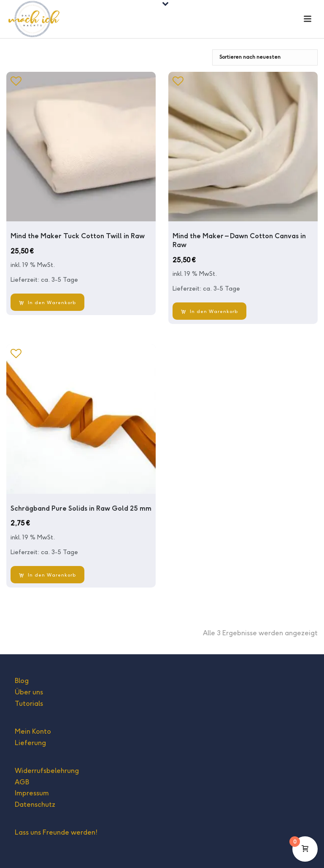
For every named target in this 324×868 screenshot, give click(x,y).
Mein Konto (33, 731)
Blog (22, 681)
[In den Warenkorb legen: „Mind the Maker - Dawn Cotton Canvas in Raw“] (209, 311)
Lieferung (30, 743)
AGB (22, 782)
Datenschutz (35, 804)
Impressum (32, 793)
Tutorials (29, 703)
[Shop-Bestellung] (265, 57)
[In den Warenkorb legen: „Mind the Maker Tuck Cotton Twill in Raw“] (47, 302)
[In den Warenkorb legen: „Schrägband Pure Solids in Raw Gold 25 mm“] (47, 575)
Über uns (29, 692)
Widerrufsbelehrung (47, 771)
